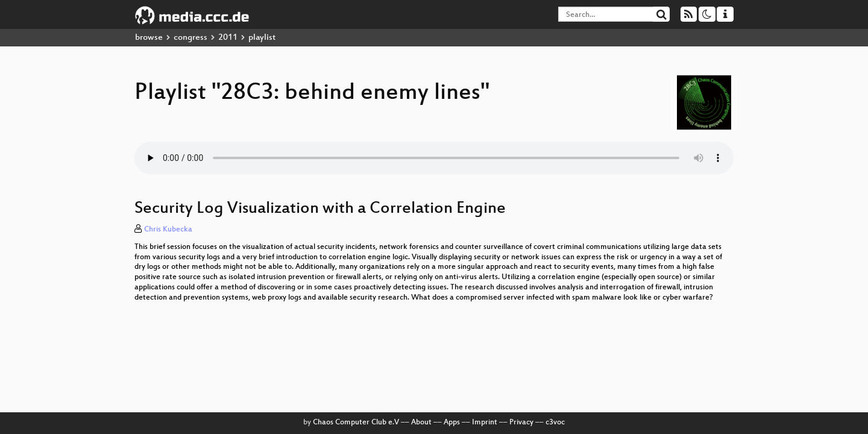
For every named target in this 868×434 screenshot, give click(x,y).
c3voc (555, 423)
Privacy (521, 423)
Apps (452, 423)
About (421, 423)
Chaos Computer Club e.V (356, 423)
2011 (228, 38)
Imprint (485, 423)
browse (149, 38)
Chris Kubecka (168, 230)
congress (190, 38)
